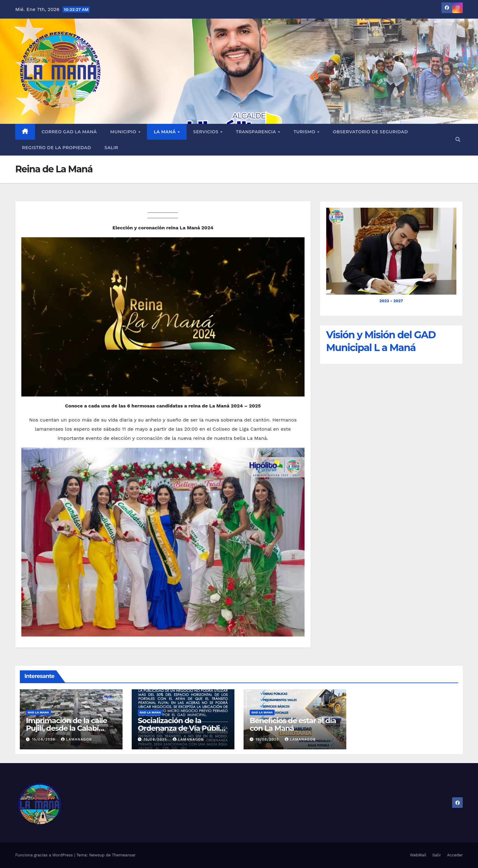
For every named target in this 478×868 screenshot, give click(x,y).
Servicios (207, 132)
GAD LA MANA (38, 712)
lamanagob (77, 739)
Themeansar (124, 855)
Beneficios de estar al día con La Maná (293, 724)
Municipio (124, 132)
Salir (111, 148)
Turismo (305, 132)
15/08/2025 (44, 739)
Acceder (455, 855)
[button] (458, 140)
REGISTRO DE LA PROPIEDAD (57, 148)
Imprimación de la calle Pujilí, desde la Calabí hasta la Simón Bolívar (66, 728)
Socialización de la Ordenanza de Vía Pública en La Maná (183, 728)
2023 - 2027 (391, 301)
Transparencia (257, 132)
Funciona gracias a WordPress (45, 855)
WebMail (418, 855)
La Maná (165, 132)
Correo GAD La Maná (69, 132)
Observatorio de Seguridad (371, 132)
